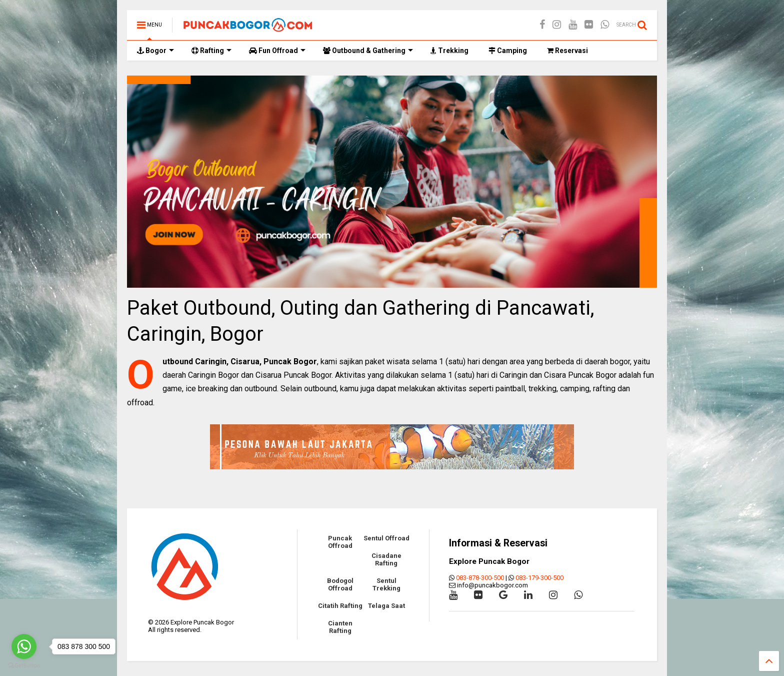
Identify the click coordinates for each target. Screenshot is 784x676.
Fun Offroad (277, 51)
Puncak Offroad (340, 542)
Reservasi (567, 51)
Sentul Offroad (386, 538)
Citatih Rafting (340, 606)
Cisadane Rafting (386, 559)
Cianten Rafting (340, 627)
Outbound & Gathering (368, 51)
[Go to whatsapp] (24, 646)
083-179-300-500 (539, 578)
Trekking (449, 51)
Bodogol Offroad (340, 584)
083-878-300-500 (480, 578)
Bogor (155, 51)
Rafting (211, 51)
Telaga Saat (386, 606)
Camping (508, 51)
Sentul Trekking (386, 584)
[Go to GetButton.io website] (24, 666)
